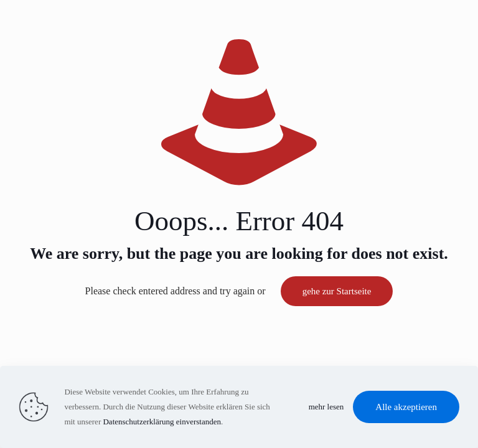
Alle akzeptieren (406, 407)
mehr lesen (326, 407)
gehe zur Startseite (337, 291)
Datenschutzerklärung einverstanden (162, 422)
